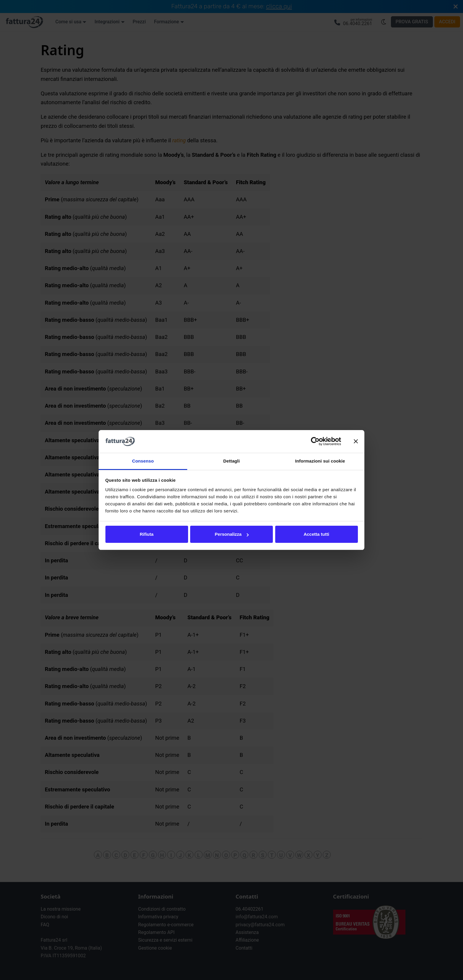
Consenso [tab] (143, 461)
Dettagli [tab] (231, 461)
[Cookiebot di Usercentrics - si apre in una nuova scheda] (315, 442)
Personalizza (232, 534)
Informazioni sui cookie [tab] (320, 461)
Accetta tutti (316, 534)
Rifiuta (147, 534)
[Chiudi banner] (356, 442)
